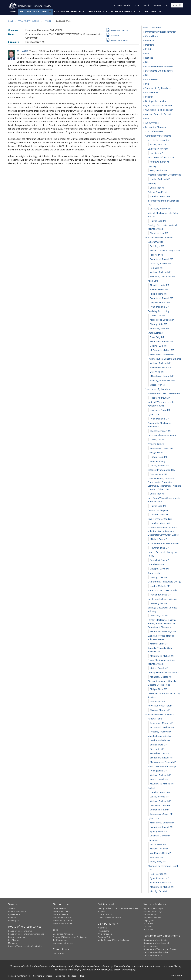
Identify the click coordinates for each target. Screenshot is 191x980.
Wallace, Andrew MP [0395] (160, 775)
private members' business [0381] (160, 714)
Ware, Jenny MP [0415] (158, 862)
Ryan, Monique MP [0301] (159, 307)
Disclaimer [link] (60, 976)
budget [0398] (151, 788)
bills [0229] (147, 118)
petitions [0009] (150, 40)
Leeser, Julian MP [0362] (159, 603)
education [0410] (153, 840)
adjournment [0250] (152, 123)
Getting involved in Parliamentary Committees (118, 908)
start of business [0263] (154, 131)
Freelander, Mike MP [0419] (160, 883)
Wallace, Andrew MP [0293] (160, 272)
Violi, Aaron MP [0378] (157, 701)
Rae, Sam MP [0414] (157, 857)
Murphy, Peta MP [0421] (159, 891)
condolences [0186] (152, 92)
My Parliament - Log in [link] (153, 908)
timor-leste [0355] (154, 573)
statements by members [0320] (158, 389)
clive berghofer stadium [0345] (160, 519)
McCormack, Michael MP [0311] (162, 350)
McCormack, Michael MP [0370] (162, 656)
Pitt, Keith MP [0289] (157, 255)
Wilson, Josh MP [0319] (158, 385)
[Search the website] (177, 6)
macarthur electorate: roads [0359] (162, 590)
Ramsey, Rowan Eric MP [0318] (162, 380)
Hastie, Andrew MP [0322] (160, 398)
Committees (58, 953)
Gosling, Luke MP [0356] (159, 577)
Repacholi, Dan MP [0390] (159, 753)
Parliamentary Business (34, 12)
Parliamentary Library (62, 921)
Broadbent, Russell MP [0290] (162, 259)
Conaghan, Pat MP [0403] (159, 810)
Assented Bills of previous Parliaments (70, 937)
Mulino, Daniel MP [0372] (159, 668)
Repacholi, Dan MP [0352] (159, 560)
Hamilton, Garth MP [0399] (160, 792)
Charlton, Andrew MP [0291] (161, 264)
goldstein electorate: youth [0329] (162, 435)
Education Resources (62, 918)
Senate (11, 908)
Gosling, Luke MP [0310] (159, 346)
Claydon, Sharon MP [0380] (160, 710)
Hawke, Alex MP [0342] (158, 506)
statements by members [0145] (158, 88)
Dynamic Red (14, 915)
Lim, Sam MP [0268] (156, 153)
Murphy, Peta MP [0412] (159, 849)
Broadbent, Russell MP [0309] (162, 342)
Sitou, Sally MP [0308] (157, 337)
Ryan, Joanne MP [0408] (158, 831)
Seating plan (14, 921)
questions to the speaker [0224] (159, 110)
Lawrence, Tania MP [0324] (160, 410)
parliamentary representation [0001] (161, 32)
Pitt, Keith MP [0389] (157, 749)
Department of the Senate (155, 940)
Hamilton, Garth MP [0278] (160, 196)
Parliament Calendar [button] (122, 6)
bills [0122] (147, 75)
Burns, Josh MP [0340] (158, 494)
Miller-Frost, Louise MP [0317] (162, 376)
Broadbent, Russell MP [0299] (162, 298)
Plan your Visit (104, 937)
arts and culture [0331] (156, 444)
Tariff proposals (60, 940)
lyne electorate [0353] (156, 564)
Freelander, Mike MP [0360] (160, 595)
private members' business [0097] (159, 66)
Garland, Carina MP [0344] (160, 515)
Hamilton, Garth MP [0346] (160, 523)
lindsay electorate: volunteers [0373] (163, 673)
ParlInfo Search (150, 915)
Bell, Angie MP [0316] (157, 372)
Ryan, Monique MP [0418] (159, 878)
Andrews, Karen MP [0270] (160, 162)
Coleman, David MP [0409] (160, 836)
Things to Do (103, 931)
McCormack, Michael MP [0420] (162, 887)
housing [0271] (152, 166)
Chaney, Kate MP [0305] (159, 324)
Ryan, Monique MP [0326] (159, 419)
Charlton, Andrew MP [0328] (161, 431)
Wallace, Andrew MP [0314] (160, 363)
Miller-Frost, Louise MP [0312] (162, 355)
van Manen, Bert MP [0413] (160, 853)
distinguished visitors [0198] (156, 101)
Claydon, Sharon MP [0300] (160, 303)
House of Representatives (20, 931)
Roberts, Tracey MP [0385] (160, 732)
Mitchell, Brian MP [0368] (159, 644)
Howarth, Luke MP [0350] (159, 548)
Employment (149, 921)
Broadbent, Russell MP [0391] (162, 758)
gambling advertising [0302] (158, 311)
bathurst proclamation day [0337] (161, 470)
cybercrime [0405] (153, 818)
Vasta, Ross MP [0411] (158, 844)
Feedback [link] (73, 976)
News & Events (96, 12)
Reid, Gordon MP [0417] (159, 874)
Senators (12, 918)
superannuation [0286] (155, 242)
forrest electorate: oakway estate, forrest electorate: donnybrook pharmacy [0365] (162, 624)
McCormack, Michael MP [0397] (162, 784)
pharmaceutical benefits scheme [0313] (164, 359)
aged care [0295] (153, 281)
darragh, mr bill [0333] (155, 453)
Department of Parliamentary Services (160, 949)
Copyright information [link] (43, 976)
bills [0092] (147, 62)
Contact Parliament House (109, 918)
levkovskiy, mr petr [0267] (158, 149)
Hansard (48, 21)
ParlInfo (147, 6)
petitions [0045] (150, 45)
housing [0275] (152, 183)
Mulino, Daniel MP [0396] (159, 779)
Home (13, 12)
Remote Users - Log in (153, 911)
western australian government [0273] (164, 175)
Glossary (147, 927)
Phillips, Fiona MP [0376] (159, 689)
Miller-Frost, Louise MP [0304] (162, 320)
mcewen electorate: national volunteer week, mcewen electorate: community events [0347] (163, 531)
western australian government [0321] (164, 393)
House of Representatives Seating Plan (26, 946)
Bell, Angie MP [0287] (157, 246)
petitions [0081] (150, 49)
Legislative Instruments (63, 943)
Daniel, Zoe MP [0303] (158, 316)
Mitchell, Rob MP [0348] (158, 539)
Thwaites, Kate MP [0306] (160, 329)
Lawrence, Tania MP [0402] (160, 805)
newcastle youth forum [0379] (160, 706)
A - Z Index (148, 924)
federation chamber (156, 127)
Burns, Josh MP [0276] (158, 188)
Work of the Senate (17, 911)
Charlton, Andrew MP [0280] (161, 209)
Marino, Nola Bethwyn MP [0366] (163, 631)
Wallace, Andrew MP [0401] (160, 801)
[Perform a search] (181, 6)
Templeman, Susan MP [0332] (162, 448)
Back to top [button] (176, 976)
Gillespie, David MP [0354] (160, 569)
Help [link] (82, 976)
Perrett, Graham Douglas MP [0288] (165, 251)
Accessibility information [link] (19, 976)
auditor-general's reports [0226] (159, 114)
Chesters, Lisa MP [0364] (159, 616)
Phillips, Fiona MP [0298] (159, 294)
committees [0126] (152, 79)
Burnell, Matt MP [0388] (158, 745)
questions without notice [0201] (158, 105)
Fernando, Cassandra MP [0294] (163, 277)
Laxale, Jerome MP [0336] (159, 466)
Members (13, 943)
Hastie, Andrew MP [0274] (160, 179)
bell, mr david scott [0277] (158, 192)
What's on (102, 928)
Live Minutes (14, 940)
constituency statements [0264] (158, 136)
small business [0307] (155, 333)
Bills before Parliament (63, 934)
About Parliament (121, 12)
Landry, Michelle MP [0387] (160, 740)
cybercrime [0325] (153, 414)
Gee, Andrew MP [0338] (159, 474)
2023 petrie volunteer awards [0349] (163, 543)
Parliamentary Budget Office (156, 952)
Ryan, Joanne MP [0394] (158, 771)
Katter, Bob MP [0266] (158, 144)
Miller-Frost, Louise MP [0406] (162, 823)
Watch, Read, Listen (62, 911)
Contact (137, 6)
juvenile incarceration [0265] (158, 140)
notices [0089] (149, 58)
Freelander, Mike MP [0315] (160, 367)
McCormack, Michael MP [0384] (162, 727)
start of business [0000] (152, 27)
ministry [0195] (149, 97)
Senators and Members (68, 12)
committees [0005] (152, 36)
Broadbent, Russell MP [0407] (162, 827)
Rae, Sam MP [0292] (157, 268)
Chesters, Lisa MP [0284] (159, 233)
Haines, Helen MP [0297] (159, 290)
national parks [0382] (155, 719)
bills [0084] (147, 53)
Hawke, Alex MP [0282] (158, 221)
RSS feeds (148, 930)
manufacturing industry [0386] (159, 736)
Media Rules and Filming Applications (114, 940)
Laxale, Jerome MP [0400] (159, 797)
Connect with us (105, 915)
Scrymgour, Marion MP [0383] (161, 723)
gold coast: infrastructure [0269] (161, 157)
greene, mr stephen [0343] (158, 510)
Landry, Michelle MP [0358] (160, 586)
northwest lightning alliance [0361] (162, 599)
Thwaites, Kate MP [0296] (160, 285)
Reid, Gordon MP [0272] (159, 170)
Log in (167, 6)
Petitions (102, 911)
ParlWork (157, 6)
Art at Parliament (105, 934)
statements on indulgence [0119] (159, 71)
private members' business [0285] (160, 238)
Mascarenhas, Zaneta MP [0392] (163, 762)
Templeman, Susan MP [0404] (162, 814)
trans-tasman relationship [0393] (162, 766)
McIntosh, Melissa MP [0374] (161, 677)
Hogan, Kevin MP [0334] (159, 457)
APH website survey (152, 918)
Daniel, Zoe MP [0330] (158, 440)
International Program (63, 924)
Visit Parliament (148, 12)
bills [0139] (147, 84)
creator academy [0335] (157, 461)
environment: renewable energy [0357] (164, 582)
